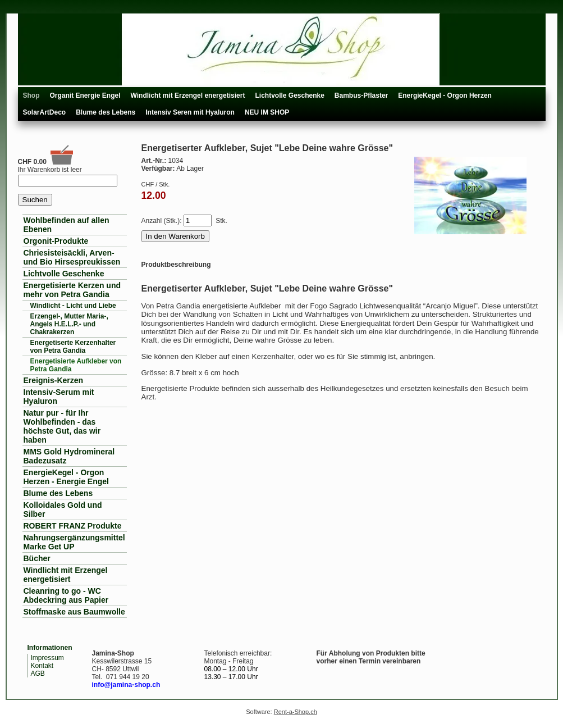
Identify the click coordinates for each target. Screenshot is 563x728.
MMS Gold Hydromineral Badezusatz (69, 456)
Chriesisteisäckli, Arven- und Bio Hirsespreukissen (72, 257)
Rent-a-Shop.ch (296, 712)
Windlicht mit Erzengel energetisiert (188, 95)
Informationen (50, 648)
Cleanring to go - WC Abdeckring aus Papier (66, 595)
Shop (31, 95)
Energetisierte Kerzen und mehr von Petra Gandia (72, 290)
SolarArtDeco (45, 112)
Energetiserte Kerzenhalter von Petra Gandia (73, 347)
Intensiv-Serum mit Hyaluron (59, 397)
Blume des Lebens (106, 112)
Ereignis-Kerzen (54, 380)
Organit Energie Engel (85, 95)
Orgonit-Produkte (56, 241)
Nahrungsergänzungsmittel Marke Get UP (74, 542)
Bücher (37, 558)
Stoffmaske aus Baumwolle (74, 612)
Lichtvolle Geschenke (289, 95)
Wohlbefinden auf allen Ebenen (67, 225)
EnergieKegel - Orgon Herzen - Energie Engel (66, 477)
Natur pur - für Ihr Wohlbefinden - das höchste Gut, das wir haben (62, 426)
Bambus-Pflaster (361, 95)
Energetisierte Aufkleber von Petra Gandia (76, 365)
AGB (38, 674)
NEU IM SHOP (267, 112)
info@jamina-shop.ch (126, 685)
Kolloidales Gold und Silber (63, 509)
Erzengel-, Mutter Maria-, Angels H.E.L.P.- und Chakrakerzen (69, 324)
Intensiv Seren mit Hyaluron (190, 112)
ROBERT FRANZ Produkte (73, 526)
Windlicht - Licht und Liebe (73, 306)
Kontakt (42, 666)
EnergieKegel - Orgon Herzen (445, 95)
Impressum (47, 658)
